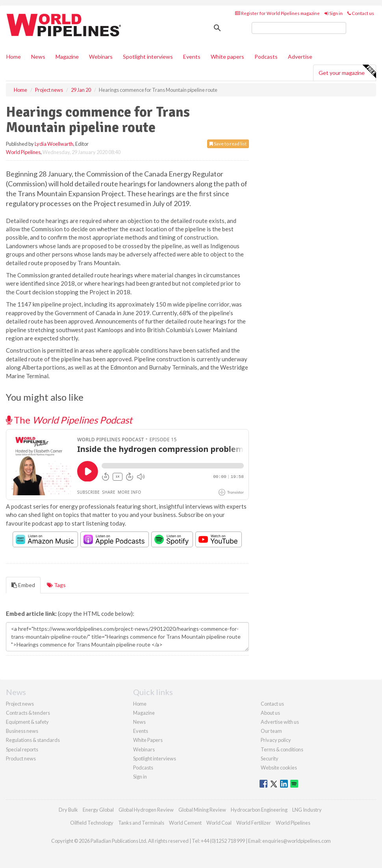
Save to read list (228, 144)
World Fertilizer (254, 823)
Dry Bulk (68, 810)
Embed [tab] (23, 585)
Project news (20, 704)
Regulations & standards (33, 740)
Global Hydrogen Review (146, 810)
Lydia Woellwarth (54, 144)
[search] (299, 28)
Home (14, 57)
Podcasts (266, 57)
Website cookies (279, 768)
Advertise (300, 57)
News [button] (38, 57)
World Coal (219, 823)
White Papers (148, 740)
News (139, 722)
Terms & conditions (282, 749)
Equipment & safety (27, 722)
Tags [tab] (56, 585)
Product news (21, 758)
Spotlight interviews (148, 57)
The (69, 420)
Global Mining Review (202, 810)
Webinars (101, 57)
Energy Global (98, 810)
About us (270, 713)
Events (192, 57)
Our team (271, 731)
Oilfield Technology (92, 823)
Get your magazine (347, 72)
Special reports (22, 749)
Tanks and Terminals (141, 823)
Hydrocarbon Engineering (259, 810)
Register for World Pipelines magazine (277, 13)
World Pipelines (23, 152)
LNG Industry (307, 810)
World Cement (185, 823)
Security (270, 758)
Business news (22, 731)
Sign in (334, 13)
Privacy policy (276, 740)
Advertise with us (280, 722)
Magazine (67, 57)
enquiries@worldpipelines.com (297, 841)
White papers (227, 57)
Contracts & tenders (28, 713)
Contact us (361, 13)
